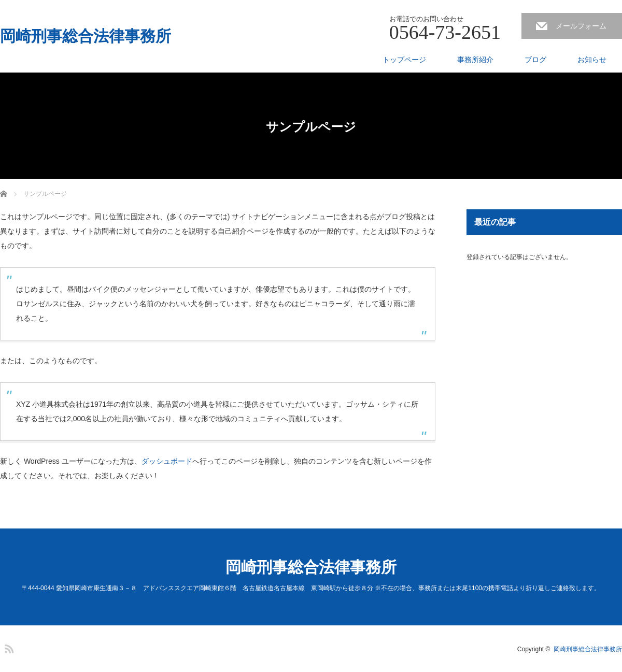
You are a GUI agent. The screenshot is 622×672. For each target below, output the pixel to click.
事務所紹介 (475, 60)
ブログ (535, 60)
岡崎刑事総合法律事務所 (86, 36)
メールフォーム (581, 26)
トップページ (404, 60)
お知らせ (592, 60)
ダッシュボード (167, 461)
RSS (8, 647)
